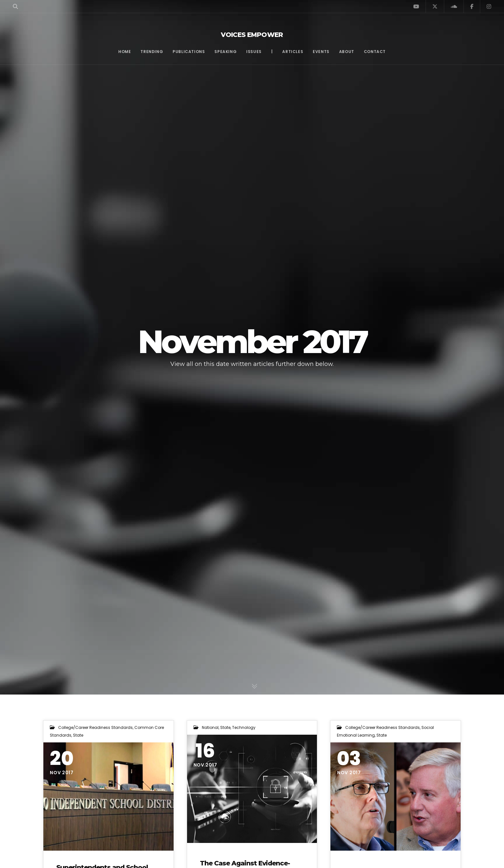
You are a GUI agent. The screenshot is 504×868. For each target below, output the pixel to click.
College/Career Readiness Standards (95, 727)
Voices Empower (252, 35)
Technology (244, 727)
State (78, 735)
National (210, 727)
